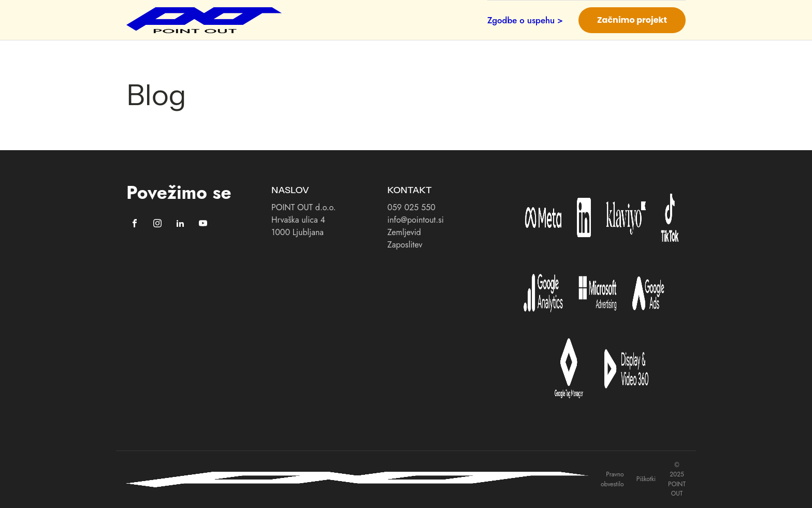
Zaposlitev (405, 245)
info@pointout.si (416, 220)
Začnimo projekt (632, 20)
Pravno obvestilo (612, 479)
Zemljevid (404, 232)
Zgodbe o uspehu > (525, 20)
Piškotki (646, 479)
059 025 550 (411, 207)
